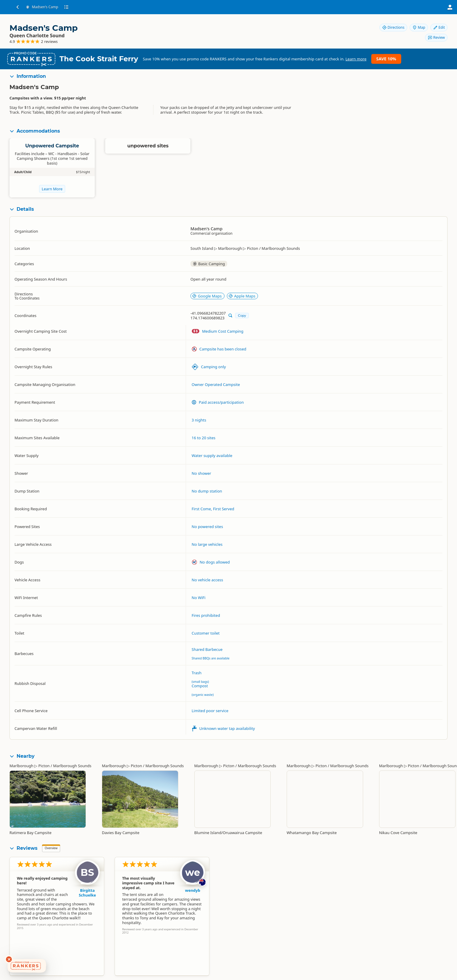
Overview (51, 848)
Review (436, 37)
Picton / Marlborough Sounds (65, 766)
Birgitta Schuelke (87, 893)
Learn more (356, 59)
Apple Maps (242, 296)
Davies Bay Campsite (121, 833)
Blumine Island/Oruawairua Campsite (228, 833)
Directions (393, 27)
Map (419, 27)
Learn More (52, 189)
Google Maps (207, 296)
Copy (242, 315)
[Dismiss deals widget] (9, 959)
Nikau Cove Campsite (398, 833)
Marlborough (21, 766)
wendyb (193, 890)
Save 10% (386, 59)
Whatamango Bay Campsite (312, 833)
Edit (439, 27)
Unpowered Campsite (52, 146)
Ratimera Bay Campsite (31, 833)
